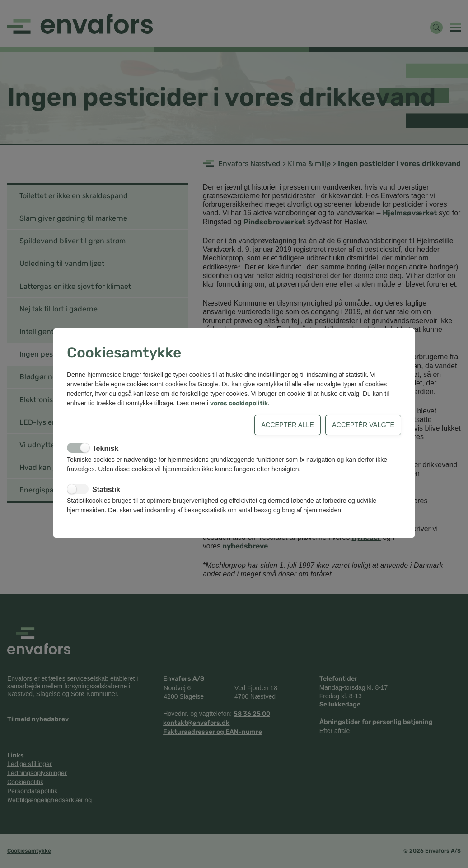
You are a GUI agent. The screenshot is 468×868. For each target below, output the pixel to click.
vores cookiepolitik (239, 403)
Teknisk (105, 448)
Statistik (106, 490)
